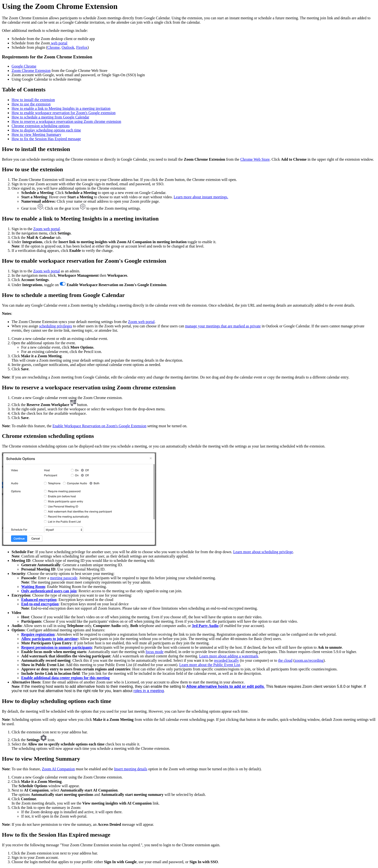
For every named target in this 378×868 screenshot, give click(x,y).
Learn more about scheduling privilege (263, 552)
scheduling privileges (55, 326)
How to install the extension (33, 100)
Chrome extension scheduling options (41, 126)
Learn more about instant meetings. (201, 197)
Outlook (68, 47)
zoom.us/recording (309, 660)
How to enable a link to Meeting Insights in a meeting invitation (61, 108)
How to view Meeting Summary (36, 134)
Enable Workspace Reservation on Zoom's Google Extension (100, 426)
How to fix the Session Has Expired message (46, 139)
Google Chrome (24, 66)
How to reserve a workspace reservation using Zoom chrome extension (66, 121)
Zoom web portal (47, 229)
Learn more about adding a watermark (229, 656)
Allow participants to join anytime (49, 639)
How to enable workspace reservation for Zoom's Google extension (64, 113)
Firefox (82, 47)
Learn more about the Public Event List (210, 665)
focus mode (155, 652)
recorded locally (226, 660)
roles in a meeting (149, 691)
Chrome (54, 47)
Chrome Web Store (255, 159)
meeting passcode (64, 578)
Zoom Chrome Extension (31, 71)
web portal (59, 43)
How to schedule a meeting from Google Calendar (50, 117)
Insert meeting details (131, 769)
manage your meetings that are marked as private (223, 326)
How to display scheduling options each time (46, 130)
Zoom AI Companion (58, 769)
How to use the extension (31, 104)
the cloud (285, 660)
